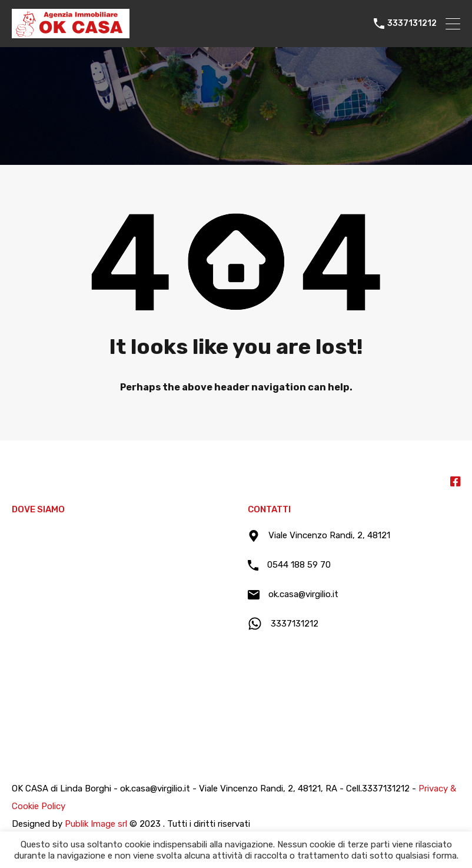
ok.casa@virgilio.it (303, 594)
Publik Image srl (96, 824)
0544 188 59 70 (299, 565)
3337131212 (412, 24)
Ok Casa (32, 481)
